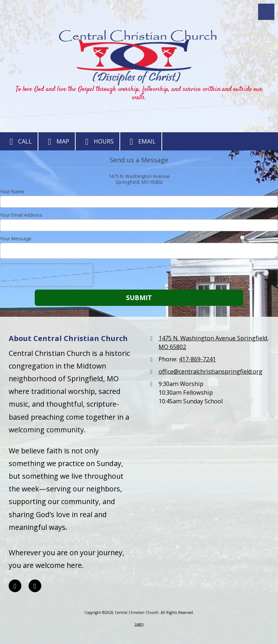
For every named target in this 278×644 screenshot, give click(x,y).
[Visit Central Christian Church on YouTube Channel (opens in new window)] (35, 586)
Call (19, 142)
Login (139, 624)
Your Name (12, 191)
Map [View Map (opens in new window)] (57, 142)
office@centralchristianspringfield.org (210, 371)
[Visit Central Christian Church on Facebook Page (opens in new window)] (15, 586)
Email (141, 142)
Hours (98, 142)
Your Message (16, 238)
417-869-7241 (197, 359)
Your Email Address (21, 215)
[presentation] (46, 275)
